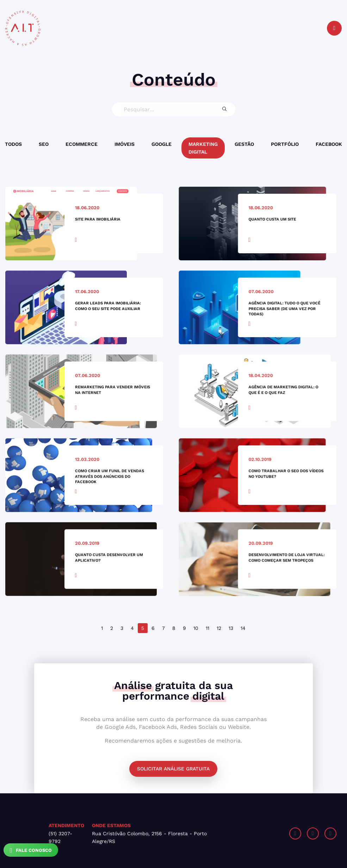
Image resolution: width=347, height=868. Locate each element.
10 (196, 628)
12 (219, 628)
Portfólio (285, 144)
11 (207, 628)
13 (231, 628)
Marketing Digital (203, 148)
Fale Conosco (31, 850)
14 (243, 628)
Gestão (244, 144)
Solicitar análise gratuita (173, 769)
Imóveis (125, 144)
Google (162, 144)
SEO (44, 144)
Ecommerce (82, 144)
